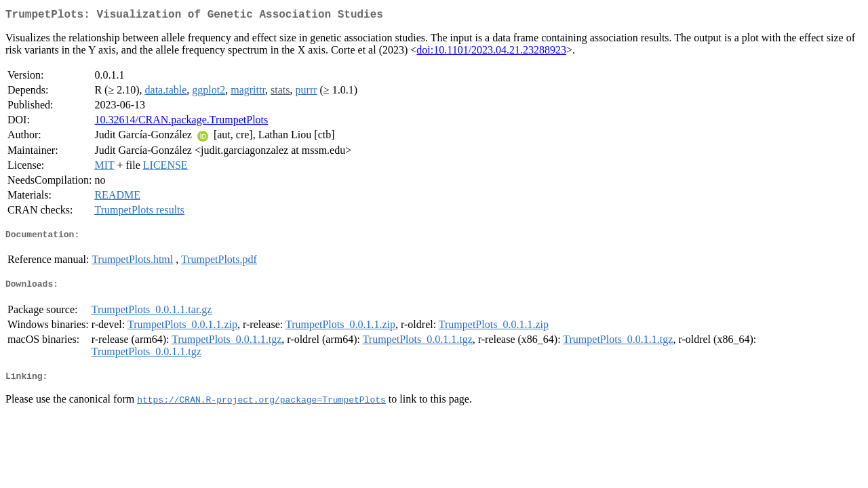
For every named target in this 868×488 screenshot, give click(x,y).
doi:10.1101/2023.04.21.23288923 (491, 53)
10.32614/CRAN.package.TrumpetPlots (181, 122)
